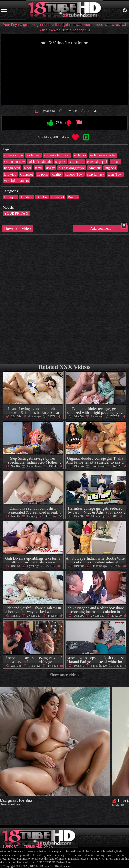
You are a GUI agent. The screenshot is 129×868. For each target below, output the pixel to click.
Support (10, 847)
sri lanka (80, 155)
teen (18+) (115, 174)
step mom (76, 162)
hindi (27, 168)
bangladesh (12, 168)
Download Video (18, 229)
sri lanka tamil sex (57, 155)
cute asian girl (97, 162)
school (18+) (74, 174)
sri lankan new (14, 162)
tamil (39, 168)
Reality (57, 174)
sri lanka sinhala (40, 162)
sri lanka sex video (103, 155)
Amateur (95, 168)
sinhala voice (13, 155)
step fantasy (96, 174)
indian (115, 162)
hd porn (42, 174)
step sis (61, 162)
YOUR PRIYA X (16, 213)
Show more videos (64, 675)
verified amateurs (16, 181)
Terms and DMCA (38, 847)
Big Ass (110, 168)
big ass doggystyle (72, 168)
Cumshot (26, 174)
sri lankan (33, 155)
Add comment (109, 228)
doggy (51, 168)
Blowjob (10, 174)
